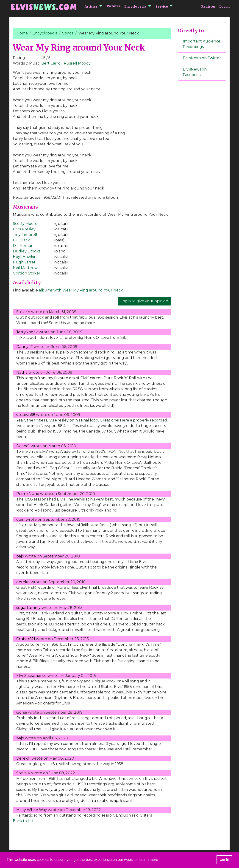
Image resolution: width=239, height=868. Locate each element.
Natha (22, 372)
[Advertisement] (202, 161)
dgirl (21, 519)
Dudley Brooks (27, 251)
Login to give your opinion (144, 301)
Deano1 (23, 446)
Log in (224, 6)
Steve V (23, 312)
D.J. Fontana (24, 246)
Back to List (23, 821)
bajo (20, 556)
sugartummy (28, 608)
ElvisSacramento (31, 676)
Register (208, 6)
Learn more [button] (149, 860)
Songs (68, 33)
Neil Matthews (26, 268)
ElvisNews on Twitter (202, 58)
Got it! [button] (224, 860)
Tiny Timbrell (25, 235)
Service (162, 6)
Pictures (114, 6)
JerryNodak (27, 332)
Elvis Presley (24, 229)
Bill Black (21, 240)
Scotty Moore (25, 224)
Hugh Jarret (24, 262)
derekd (23, 582)
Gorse (22, 712)
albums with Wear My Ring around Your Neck (81, 290)
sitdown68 (26, 415)
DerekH (24, 758)
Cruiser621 (26, 639)
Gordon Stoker (27, 273)
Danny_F (24, 347)
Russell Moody (77, 63)
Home (22, 33)
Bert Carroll (52, 63)
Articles (91, 6)
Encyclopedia (135, 6)
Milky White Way (32, 810)
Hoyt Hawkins (25, 257)
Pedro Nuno (28, 494)
